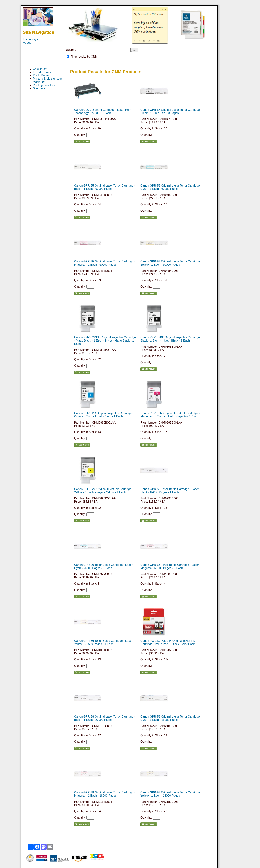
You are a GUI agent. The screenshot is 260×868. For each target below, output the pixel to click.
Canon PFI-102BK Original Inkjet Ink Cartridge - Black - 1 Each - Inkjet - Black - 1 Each (171, 339)
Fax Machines (42, 72)
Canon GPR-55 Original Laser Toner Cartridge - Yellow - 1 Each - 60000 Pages (171, 263)
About (27, 43)
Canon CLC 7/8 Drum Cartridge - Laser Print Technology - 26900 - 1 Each (103, 111)
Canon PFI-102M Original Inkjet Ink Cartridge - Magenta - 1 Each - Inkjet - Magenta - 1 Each (170, 415)
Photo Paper (41, 75)
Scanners (39, 88)
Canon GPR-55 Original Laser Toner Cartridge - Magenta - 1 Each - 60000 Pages (105, 263)
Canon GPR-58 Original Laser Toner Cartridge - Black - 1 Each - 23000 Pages (105, 718)
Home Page (31, 39)
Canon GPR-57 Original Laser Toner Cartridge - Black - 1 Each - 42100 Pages (171, 111)
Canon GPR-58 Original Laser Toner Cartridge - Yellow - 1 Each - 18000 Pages (171, 794)
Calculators (40, 69)
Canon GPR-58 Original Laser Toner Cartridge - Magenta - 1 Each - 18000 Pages (105, 794)
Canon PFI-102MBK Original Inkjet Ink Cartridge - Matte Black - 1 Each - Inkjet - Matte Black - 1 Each (105, 341)
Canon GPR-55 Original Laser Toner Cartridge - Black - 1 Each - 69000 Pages (105, 187)
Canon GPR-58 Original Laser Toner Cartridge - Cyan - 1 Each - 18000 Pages (171, 718)
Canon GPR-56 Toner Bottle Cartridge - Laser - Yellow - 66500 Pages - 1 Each (104, 642)
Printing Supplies (44, 85)
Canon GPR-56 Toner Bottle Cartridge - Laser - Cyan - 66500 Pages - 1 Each (104, 566)
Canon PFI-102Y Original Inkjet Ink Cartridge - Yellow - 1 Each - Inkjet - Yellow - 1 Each (104, 491)
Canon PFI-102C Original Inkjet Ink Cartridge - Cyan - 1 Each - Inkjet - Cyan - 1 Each (104, 415)
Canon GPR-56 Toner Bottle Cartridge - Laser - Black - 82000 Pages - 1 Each (171, 491)
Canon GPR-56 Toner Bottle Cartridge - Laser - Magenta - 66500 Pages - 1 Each (171, 566)
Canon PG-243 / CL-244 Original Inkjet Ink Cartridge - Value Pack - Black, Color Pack (168, 642)
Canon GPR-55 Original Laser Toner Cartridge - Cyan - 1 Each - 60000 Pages (171, 187)
